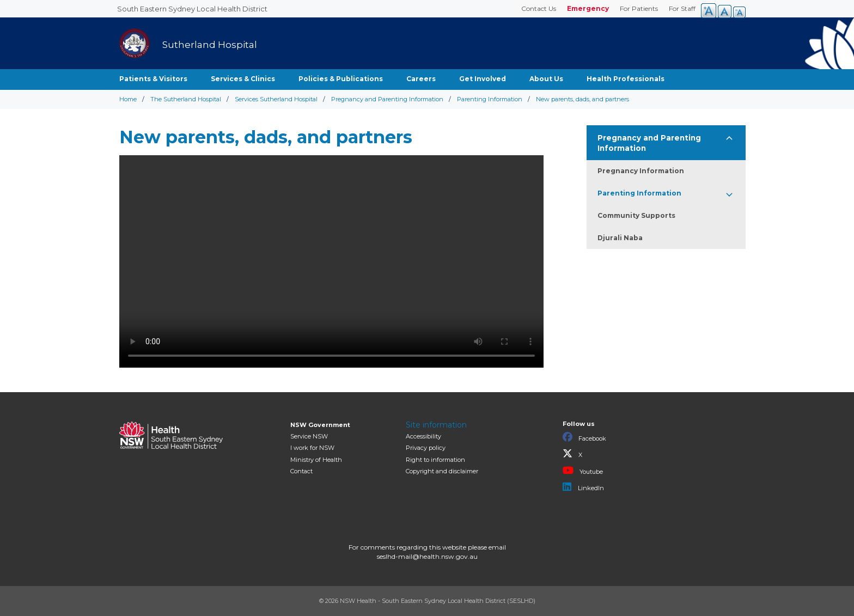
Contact (301, 471)
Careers (421, 79)
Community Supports (636, 215)
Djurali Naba (620, 238)
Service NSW (309, 436)
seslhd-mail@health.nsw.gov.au (427, 556)
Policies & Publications (341, 79)
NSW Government (320, 425)
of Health (316, 460)
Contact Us (539, 8)
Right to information (435, 460)
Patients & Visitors (153, 79)
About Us (546, 79)
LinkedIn (583, 487)
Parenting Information (490, 99)
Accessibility (423, 436)
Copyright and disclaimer (442, 471)
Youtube (583, 471)
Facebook (584, 437)
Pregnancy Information (641, 171)
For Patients (639, 8)
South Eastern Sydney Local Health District (192, 9)
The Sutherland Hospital (186, 99)
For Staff (682, 8)
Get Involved (483, 79)
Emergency (588, 8)
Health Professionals (626, 79)
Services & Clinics (243, 79)
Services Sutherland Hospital (276, 99)
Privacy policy (426, 448)
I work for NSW (312, 448)
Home (128, 99)
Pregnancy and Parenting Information (387, 99)
